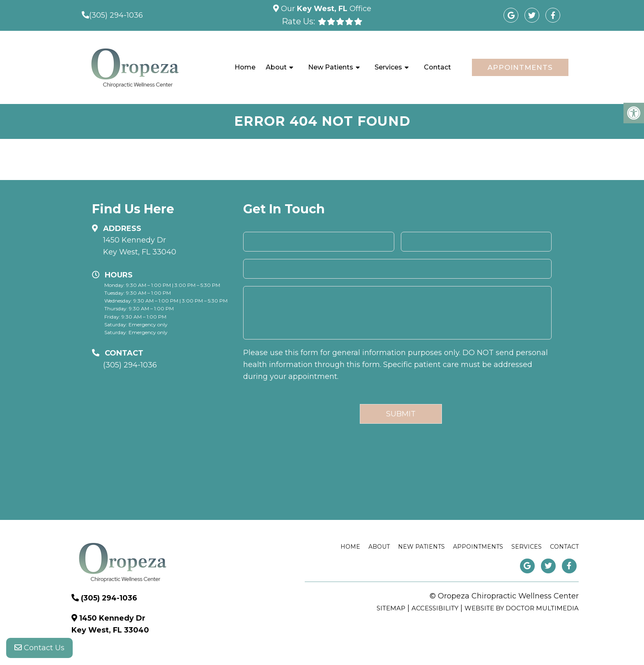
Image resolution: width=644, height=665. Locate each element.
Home (245, 67)
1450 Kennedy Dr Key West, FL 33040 (140, 246)
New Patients (331, 67)
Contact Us (39, 649)
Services (388, 67)
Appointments (520, 67)
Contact (437, 67)
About (276, 67)
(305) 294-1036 (116, 15)
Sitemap (391, 608)
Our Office (325, 9)
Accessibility (435, 608)
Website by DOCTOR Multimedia (522, 608)
